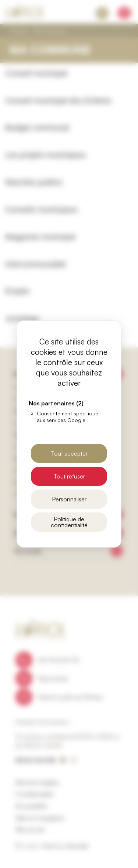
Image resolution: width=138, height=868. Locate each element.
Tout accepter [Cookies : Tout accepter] (69, 453)
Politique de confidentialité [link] (69, 522)
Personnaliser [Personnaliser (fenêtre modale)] (69, 499)
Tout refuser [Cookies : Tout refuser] (69, 476)
